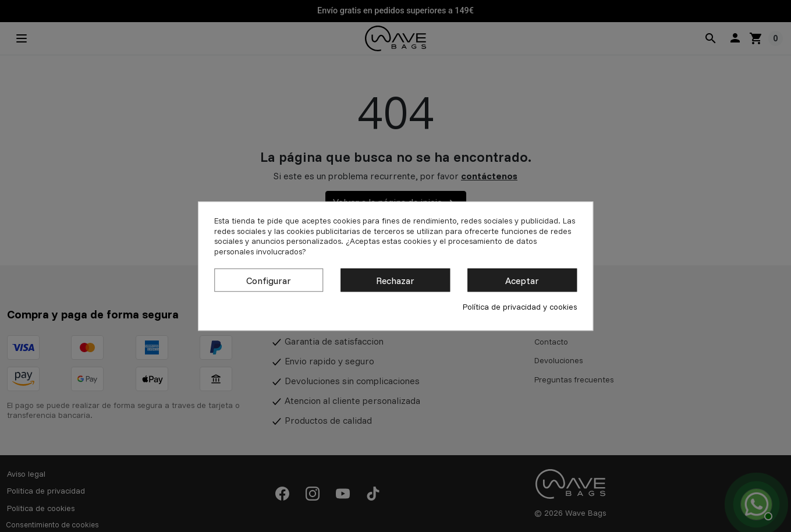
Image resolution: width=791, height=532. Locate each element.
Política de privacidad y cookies (520, 307)
